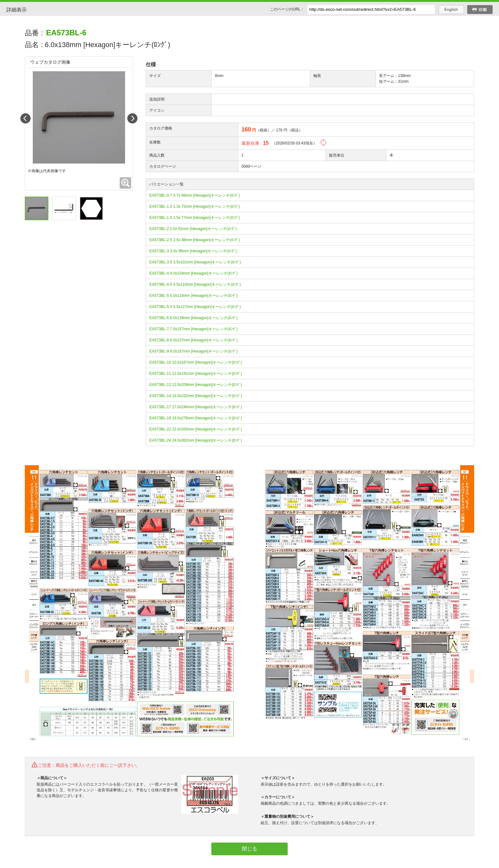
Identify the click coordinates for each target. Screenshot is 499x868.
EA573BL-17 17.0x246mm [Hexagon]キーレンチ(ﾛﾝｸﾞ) (196, 407)
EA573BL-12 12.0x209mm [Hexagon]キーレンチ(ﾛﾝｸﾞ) (196, 385)
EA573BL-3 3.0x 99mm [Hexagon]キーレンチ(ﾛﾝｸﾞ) (193, 251)
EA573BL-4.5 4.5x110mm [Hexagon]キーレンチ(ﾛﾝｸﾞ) (195, 284)
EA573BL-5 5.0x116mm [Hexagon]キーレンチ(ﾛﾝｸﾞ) (193, 296)
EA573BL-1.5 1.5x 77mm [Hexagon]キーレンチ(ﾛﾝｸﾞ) (194, 218)
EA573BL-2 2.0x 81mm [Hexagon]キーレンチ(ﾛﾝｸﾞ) (193, 229)
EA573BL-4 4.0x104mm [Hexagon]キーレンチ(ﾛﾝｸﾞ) (193, 273)
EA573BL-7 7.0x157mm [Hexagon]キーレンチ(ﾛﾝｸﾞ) (193, 329)
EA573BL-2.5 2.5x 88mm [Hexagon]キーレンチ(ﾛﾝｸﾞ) (194, 240)
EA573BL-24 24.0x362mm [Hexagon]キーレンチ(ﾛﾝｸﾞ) (196, 440)
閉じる (250, 849)
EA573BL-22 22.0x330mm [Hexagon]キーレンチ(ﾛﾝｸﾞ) (196, 429)
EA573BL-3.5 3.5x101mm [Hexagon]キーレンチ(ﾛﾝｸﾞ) (195, 262)
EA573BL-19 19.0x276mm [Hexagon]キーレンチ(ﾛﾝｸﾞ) (196, 418)
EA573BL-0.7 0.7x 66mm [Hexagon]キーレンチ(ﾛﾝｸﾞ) (194, 195)
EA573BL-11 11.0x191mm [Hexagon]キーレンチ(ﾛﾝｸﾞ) (196, 374)
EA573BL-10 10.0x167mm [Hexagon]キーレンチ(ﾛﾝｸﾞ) (196, 362)
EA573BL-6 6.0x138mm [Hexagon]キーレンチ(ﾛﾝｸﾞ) (193, 318)
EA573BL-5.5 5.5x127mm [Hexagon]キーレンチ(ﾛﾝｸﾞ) (195, 307)
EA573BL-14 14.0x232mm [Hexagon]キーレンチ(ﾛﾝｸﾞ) (196, 396)
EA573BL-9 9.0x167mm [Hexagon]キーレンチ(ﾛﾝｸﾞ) (193, 351)
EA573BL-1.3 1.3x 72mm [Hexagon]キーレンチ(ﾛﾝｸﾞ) (194, 206)
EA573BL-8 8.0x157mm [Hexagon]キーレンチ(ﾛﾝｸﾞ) (193, 340)
